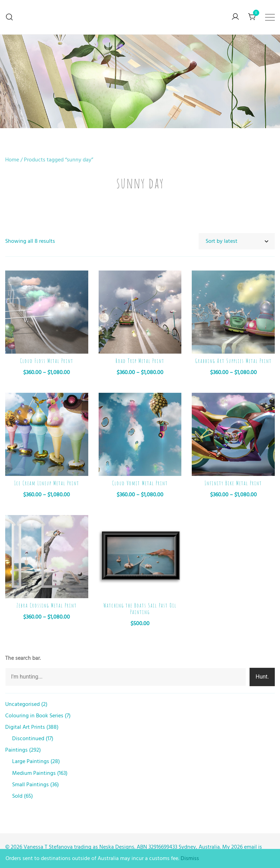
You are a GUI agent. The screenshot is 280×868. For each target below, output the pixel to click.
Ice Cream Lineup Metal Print (47, 483)
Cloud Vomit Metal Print (140, 483)
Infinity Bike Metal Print (233, 483)
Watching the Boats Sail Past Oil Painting (140, 609)
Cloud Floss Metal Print (47, 361)
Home (12, 160)
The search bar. (23, 658)
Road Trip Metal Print (140, 361)
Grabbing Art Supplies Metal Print (233, 361)
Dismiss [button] (190, 858)
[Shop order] (237, 241)
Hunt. (262, 677)
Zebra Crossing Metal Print (47, 605)
